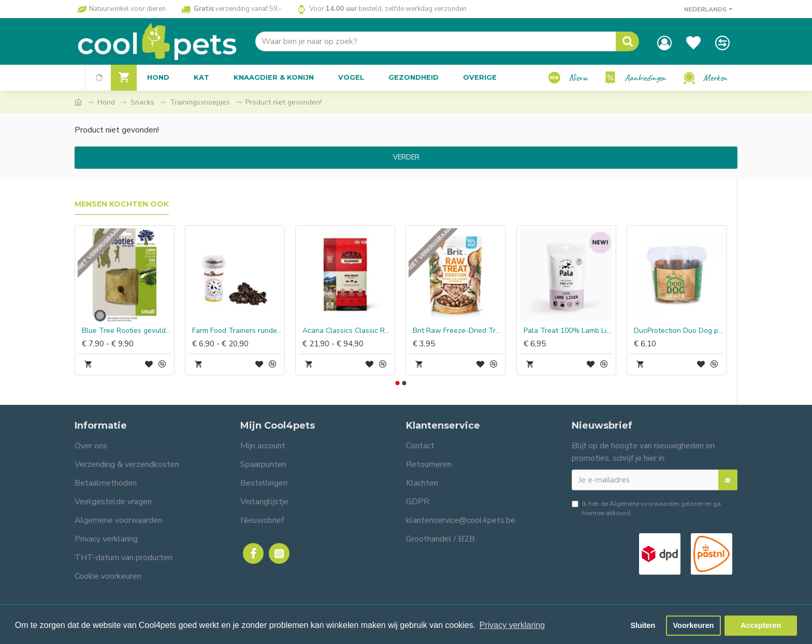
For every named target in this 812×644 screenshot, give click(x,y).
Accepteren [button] (761, 625)
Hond (106, 102)
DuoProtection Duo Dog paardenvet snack (679, 331)
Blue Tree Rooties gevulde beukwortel (127, 331)
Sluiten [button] (643, 625)
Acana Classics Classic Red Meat (347, 331)
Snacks (142, 102)
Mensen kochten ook (122, 204)
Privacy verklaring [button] (512, 625)
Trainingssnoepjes (200, 102)
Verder (406, 157)
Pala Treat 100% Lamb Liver (568, 331)
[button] (397, 383)
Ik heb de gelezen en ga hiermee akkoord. (646, 508)
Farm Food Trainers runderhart (237, 331)
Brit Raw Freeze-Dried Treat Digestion (458, 331)
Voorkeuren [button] (694, 625)
